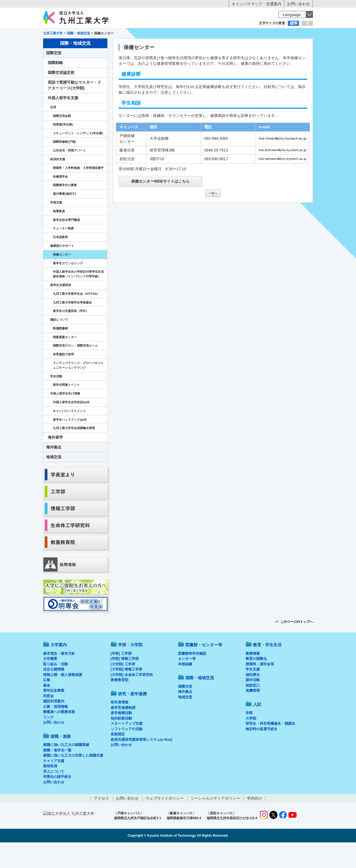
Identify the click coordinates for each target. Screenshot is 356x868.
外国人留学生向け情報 (65, 416)
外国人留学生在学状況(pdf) (71, 425)
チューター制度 (63, 251)
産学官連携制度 (123, 730)
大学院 (251, 741)
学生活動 (56, 399)
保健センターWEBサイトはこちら (160, 204)
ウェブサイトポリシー (165, 821)
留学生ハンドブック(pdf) (70, 442)
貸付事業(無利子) (64, 216)
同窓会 (48, 719)
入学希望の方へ (70, 34)
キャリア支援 (54, 783)
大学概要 (50, 681)
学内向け (255, 821)
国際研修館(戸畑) (64, 164)
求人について (54, 794)
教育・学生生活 (161, 45)
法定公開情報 (54, 692)
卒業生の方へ (178, 34)
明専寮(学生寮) (63, 147)
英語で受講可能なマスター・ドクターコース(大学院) (74, 108)
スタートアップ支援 (127, 746)
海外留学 (55, 460)
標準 (294, 23)
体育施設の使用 (63, 377)
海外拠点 (54, 470)
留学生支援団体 (61, 308)
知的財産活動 (121, 741)
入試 (296, 45)
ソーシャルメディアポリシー (215, 821)
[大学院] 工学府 (123, 687)
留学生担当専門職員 (66, 242)
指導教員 (59, 234)
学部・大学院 (130, 667)
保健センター (62, 277)
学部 (249, 735)
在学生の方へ (124, 34)
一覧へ (213, 216)
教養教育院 (120, 702)
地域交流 (54, 479)
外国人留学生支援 (63, 120)
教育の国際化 (256, 681)
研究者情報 (120, 725)
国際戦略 (55, 85)
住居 (53, 130)
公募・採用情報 (55, 729)
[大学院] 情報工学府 (126, 692)
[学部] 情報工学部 (125, 681)
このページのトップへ (297, 644)
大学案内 (60, 45)
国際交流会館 (62, 138)
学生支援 (253, 692)
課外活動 (253, 702)
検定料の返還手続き (262, 752)
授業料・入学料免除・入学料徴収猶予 (78, 190)
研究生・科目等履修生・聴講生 (270, 746)
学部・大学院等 (94, 45)
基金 (47, 708)
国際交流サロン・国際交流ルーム (75, 368)
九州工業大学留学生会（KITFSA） (76, 316)
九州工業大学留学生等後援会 (72, 325)
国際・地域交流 (262, 45)
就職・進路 (195, 45)
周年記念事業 (54, 713)
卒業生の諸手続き (57, 799)
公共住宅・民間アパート (69, 173)
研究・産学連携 (229, 45)
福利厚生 (253, 697)
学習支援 (56, 225)
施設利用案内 (54, 724)
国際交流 (54, 75)
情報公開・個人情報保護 (63, 697)
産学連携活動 (121, 735)
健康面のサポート (62, 268)
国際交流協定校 (61, 95)
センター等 (187, 681)
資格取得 (50, 789)
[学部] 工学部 (121, 676)
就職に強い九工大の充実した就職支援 (73, 778)
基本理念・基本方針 (59, 676)
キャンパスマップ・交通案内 (257, 4)
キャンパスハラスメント (69, 433)
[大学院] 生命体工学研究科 (132, 697)
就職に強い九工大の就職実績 (66, 767)
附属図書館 (60, 351)
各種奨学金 (60, 199)
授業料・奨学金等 (260, 687)
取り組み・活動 (55, 687)
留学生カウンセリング (68, 286)
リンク (48, 740)
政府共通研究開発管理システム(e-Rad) (142, 762)
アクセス (101, 821)
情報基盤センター (65, 360)
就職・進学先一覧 (57, 773)
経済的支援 (58, 182)
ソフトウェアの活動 (127, 752)
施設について (59, 342)
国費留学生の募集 (65, 208)
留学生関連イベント (66, 407)
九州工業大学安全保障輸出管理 (74, 451)
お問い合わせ (298, 4)
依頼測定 (118, 757)
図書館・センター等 (204, 667)
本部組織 (185, 687)
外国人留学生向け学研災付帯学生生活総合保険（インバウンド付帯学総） (78, 297)
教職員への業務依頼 (59, 734)
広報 (47, 702)
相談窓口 (253, 708)
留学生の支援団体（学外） (71, 333)
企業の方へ (232, 34)
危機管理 (253, 713)
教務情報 (253, 676)
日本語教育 (60, 260)
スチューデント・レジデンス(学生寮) (78, 156)
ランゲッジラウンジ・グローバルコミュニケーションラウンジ (78, 388)
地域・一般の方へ (286, 34)
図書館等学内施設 (192, 676)
